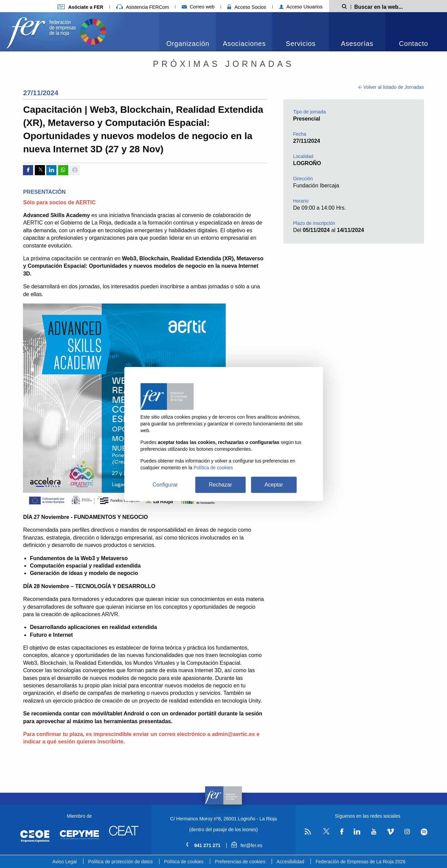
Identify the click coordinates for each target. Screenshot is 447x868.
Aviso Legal (65, 862)
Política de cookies (184, 862)
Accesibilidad (291, 862)
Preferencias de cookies (240, 862)
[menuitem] (188, 32)
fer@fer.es (247, 845)
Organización (188, 44)
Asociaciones (244, 44)
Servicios (301, 44)
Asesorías (357, 44)
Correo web (198, 7)
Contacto (414, 44)
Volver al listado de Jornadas (391, 87)
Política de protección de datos (120, 862)
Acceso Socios (247, 7)
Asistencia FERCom (143, 7)
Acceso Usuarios (301, 7)
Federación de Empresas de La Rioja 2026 (361, 862)
